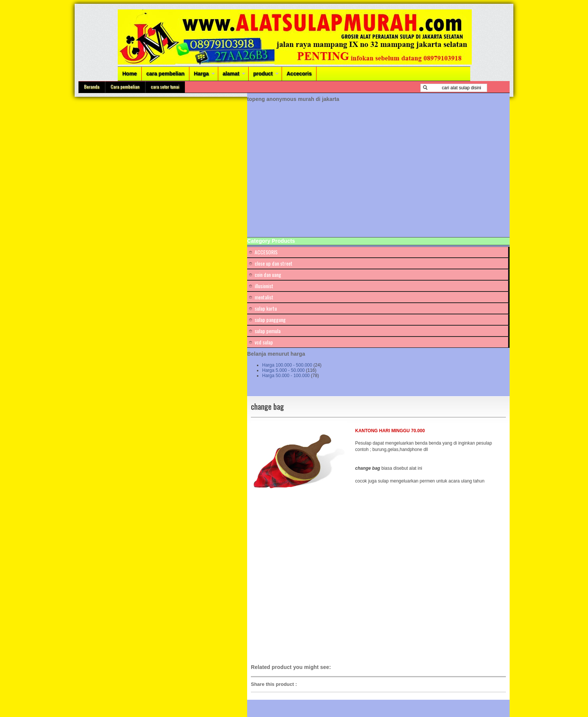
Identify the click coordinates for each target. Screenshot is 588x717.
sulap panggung (270, 319)
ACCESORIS (266, 252)
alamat (231, 74)
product (263, 74)
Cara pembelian (125, 86)
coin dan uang (268, 274)
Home (130, 74)
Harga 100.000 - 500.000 (287, 365)
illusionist (264, 286)
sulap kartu (266, 308)
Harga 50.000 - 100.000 (286, 376)
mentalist (264, 297)
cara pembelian (165, 74)
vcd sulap (264, 342)
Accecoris (299, 74)
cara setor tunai (165, 86)
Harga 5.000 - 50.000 (283, 370)
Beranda (92, 86)
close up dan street (274, 263)
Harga (201, 74)
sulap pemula (268, 331)
